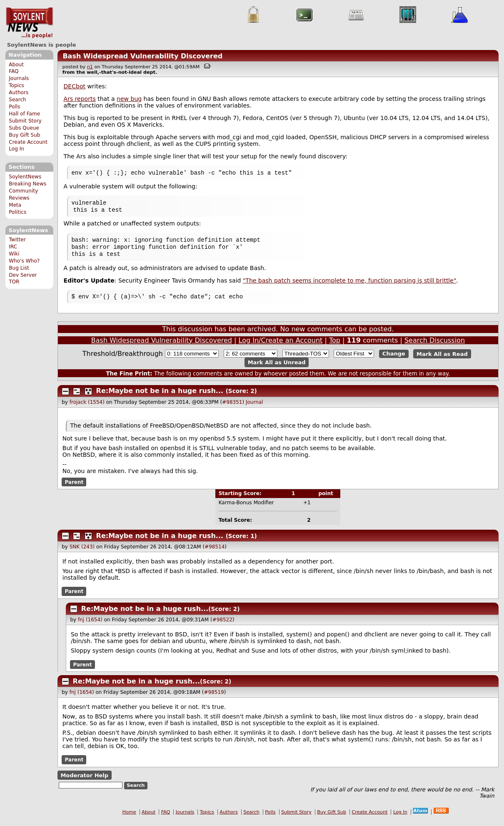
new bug (129, 99)
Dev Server (23, 275)
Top (335, 346)
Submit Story (25, 121)
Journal (254, 408)
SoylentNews (29, 23)
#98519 (214, 698)
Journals (19, 78)
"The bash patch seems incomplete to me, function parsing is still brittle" (349, 285)
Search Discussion (435, 346)
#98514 (215, 553)
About (16, 65)
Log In (16, 149)
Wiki (14, 254)
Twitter (17, 240)
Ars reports (80, 99)
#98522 (222, 626)
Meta (15, 205)
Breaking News (27, 184)
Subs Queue (24, 128)
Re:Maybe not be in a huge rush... (160, 397)
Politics (17, 212)
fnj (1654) (90, 626)
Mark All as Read (442, 359)
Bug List (19, 268)
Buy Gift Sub (24, 135)
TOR (14, 282)
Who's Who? (24, 261)
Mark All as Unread (277, 368)
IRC (13, 247)
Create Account (28, 142)
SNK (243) (82, 553)
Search (17, 100)
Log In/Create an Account (281, 346)
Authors (19, 93)
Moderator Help (84, 781)
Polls (14, 107)
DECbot (75, 86)
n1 (90, 67)
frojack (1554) (87, 408)
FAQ (14, 71)
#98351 (232, 408)
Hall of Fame (24, 114)
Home (129, 818)
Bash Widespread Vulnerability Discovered (142, 56)
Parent (74, 488)
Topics (16, 85)
